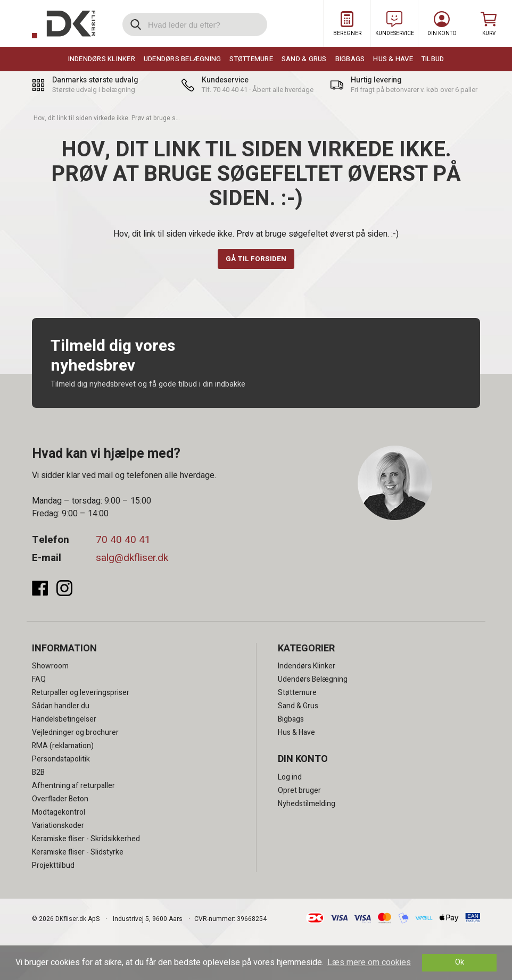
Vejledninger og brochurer (75, 734)
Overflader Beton (60, 800)
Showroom (50, 667)
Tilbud (433, 59)
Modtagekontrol (59, 813)
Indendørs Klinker (102, 59)
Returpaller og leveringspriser (81, 694)
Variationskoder (58, 827)
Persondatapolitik (61, 760)
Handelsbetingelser (64, 720)
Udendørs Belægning (183, 59)
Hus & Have (393, 59)
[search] (195, 24)
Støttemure (251, 59)
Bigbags (350, 59)
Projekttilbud (53, 866)
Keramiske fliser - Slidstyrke (78, 853)
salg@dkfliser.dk (132, 558)
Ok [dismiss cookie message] (460, 962)
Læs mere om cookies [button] (369, 962)
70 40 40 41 (123, 541)
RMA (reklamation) (63, 747)
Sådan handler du (61, 707)
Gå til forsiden (256, 259)
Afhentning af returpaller (73, 787)
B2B (38, 773)
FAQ (39, 680)
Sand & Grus (304, 59)
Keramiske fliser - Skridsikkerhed (86, 840)
